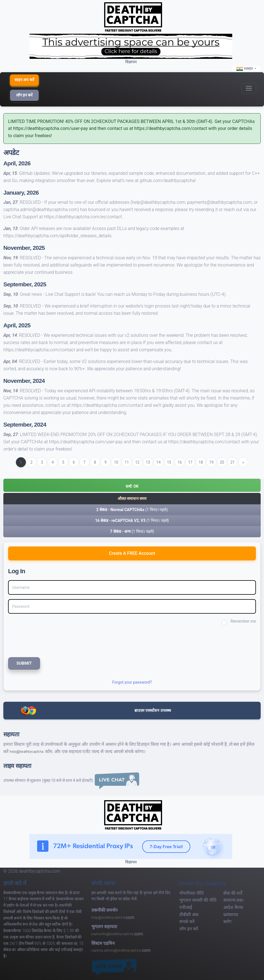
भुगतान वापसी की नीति (198, 900)
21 (233, 462)
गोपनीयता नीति (191, 893)
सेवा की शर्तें (233, 893)
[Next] (243, 462)
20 (222, 462)
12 (137, 462)
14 (158, 462)
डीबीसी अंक (189, 915)
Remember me (243, 621)
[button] (132, 485)
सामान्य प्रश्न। (234, 900)
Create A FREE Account (132, 553)
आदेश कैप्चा (233, 907)
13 (148, 462)
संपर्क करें (187, 922)
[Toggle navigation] (249, 88)
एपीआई (186, 907)
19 (211, 462)
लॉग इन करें (25, 95)
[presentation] (45, 641)
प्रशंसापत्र (231, 915)
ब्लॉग (227, 922)
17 (190, 462)
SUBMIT (24, 663)
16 (180, 462)
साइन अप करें (24, 80)
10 (116, 462)
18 (201, 462)
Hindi (245, 69)
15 (169, 462)
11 (127, 462)
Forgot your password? (132, 682)
